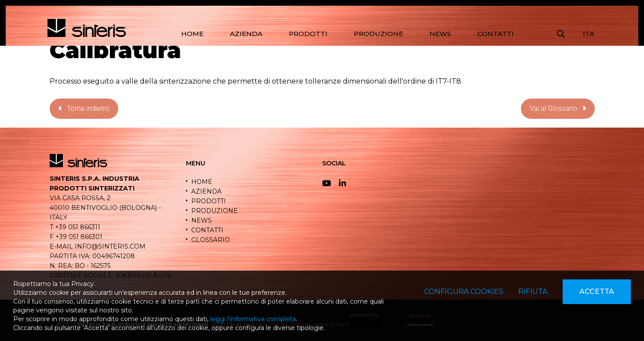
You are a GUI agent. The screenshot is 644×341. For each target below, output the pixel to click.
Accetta (597, 291)
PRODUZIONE (378, 34)
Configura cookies (464, 291)
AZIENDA (246, 34)
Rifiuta (533, 291)
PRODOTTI (308, 34)
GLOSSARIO (211, 240)
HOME (192, 34)
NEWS (440, 34)
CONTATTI (496, 34)
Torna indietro (84, 108)
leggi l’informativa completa (253, 319)
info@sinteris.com (110, 246)
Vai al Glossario (558, 108)
